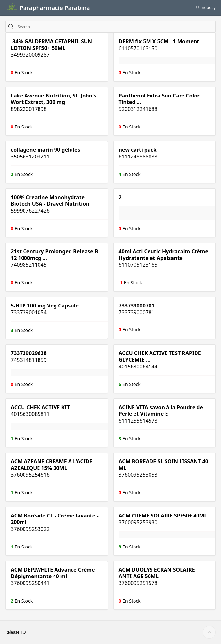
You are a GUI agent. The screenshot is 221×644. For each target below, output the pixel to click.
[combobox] (115, 27)
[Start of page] (209, 632)
